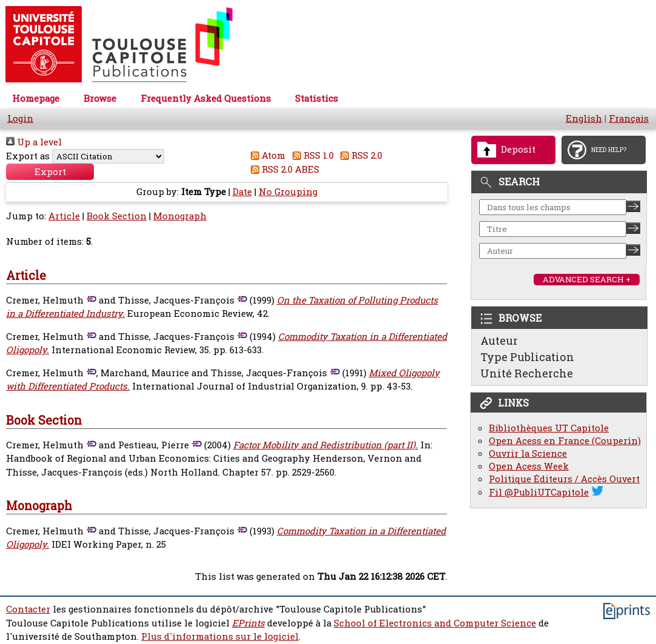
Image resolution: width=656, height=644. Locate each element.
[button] (50, 172)
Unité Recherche (527, 373)
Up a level (34, 142)
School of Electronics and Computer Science (435, 623)
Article (64, 216)
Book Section (117, 216)
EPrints (248, 623)
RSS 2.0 (359, 155)
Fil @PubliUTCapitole (539, 492)
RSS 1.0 (311, 155)
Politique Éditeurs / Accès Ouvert (564, 479)
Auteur (499, 340)
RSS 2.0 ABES (283, 169)
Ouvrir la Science (528, 453)
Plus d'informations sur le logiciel (220, 636)
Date (242, 192)
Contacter (28, 609)
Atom (266, 155)
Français (629, 118)
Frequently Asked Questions (206, 98)
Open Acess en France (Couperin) (565, 441)
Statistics (316, 98)
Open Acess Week (529, 466)
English (584, 118)
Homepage (36, 98)
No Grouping (288, 192)
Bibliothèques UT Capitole (549, 428)
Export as (28, 156)
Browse (100, 98)
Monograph (180, 216)
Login (20, 118)
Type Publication (527, 357)
